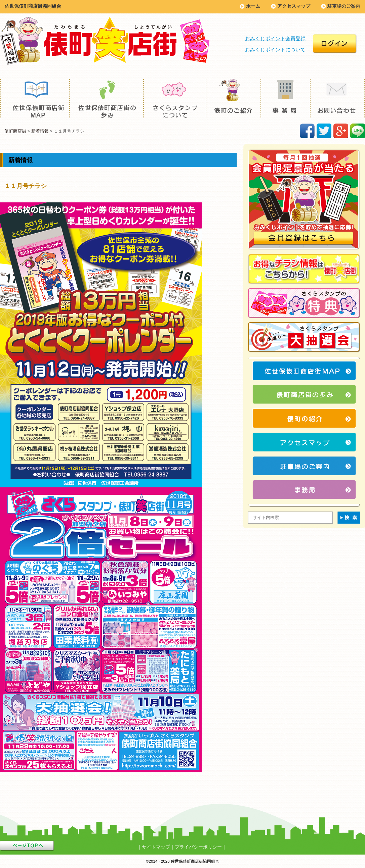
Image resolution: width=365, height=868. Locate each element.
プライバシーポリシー (198, 847)
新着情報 (40, 131)
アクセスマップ (294, 6)
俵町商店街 (15, 131)
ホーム (253, 6)
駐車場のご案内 (344, 6)
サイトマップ (156, 847)
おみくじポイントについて (275, 50)
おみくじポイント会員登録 (275, 38)
